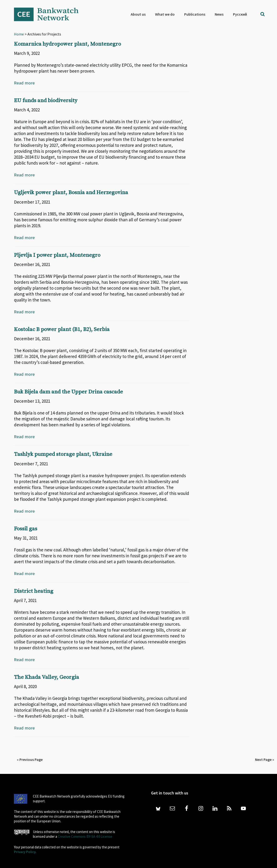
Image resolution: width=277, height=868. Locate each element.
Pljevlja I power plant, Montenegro (59, 255)
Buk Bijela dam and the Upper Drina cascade (71, 392)
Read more (24, 83)
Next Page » (265, 759)
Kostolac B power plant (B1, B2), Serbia (64, 329)
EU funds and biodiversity (48, 100)
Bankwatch (49, 14)
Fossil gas (26, 528)
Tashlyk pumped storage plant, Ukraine (65, 454)
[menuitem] (240, 14)
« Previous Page (30, 759)
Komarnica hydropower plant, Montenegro (70, 44)
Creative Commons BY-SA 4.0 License (85, 836)
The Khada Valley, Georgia (48, 677)
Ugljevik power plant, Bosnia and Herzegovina (74, 192)
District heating (34, 591)
